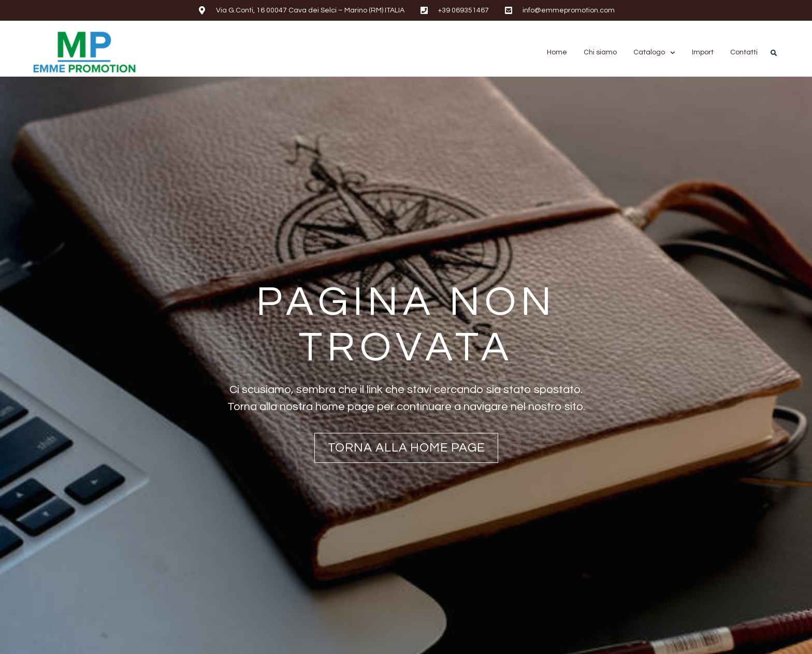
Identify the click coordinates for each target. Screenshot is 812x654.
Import (703, 52)
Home (557, 52)
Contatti (744, 52)
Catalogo (654, 53)
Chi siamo (600, 52)
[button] (774, 53)
